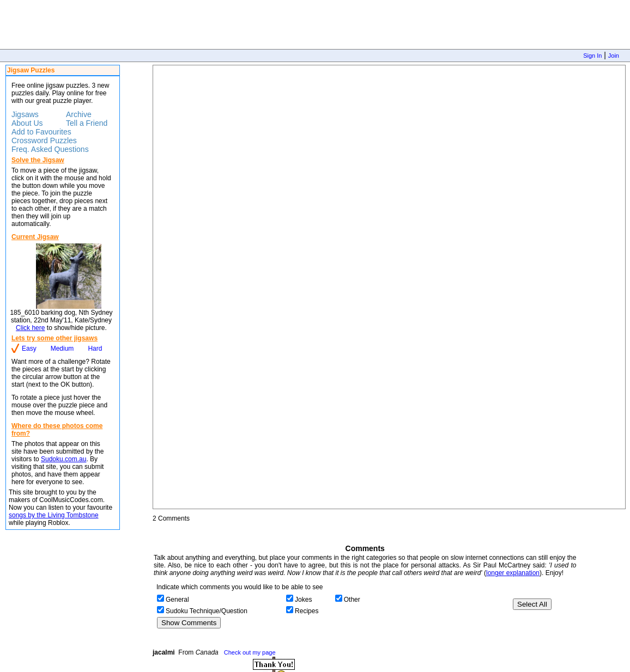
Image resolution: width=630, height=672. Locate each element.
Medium (62, 349)
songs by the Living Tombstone (54, 515)
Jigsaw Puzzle (389, 287)
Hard (95, 349)
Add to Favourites (41, 132)
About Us (27, 123)
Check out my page (250, 652)
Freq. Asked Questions (50, 149)
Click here (30, 328)
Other (352, 600)
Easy (29, 349)
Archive (79, 114)
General (177, 600)
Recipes (307, 611)
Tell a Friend (87, 123)
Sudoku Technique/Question (207, 611)
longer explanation (513, 573)
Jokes (303, 600)
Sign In (592, 56)
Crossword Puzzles (44, 140)
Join (614, 56)
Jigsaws (25, 114)
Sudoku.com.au (63, 459)
